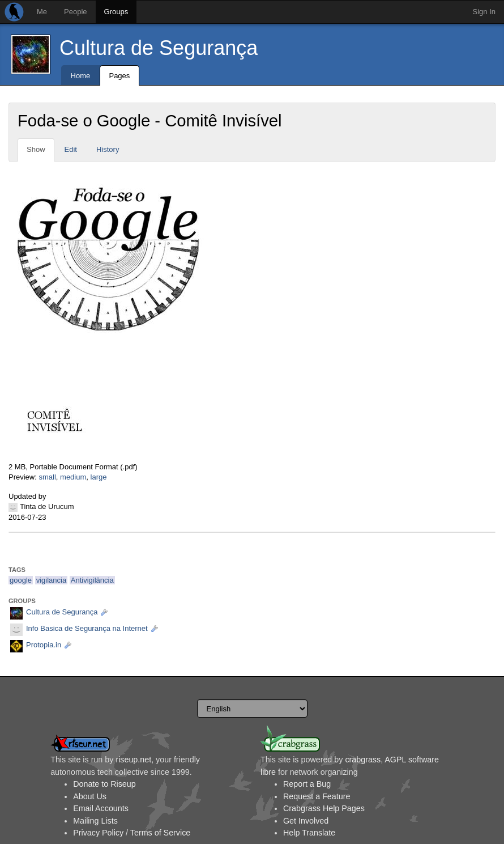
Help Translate (309, 833)
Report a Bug (307, 784)
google (21, 580)
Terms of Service (160, 833)
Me (42, 12)
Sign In (484, 12)
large (99, 477)
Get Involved (306, 821)
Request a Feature (317, 796)
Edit (71, 149)
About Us (90, 796)
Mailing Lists (95, 821)
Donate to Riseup (104, 784)
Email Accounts (101, 808)
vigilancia (51, 580)
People (75, 12)
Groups (116, 12)
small (47, 477)
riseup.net (133, 760)
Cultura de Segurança (159, 48)
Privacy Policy (98, 833)
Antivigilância (92, 580)
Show (36, 149)
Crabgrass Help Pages (324, 808)
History (108, 149)
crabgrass (363, 760)
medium (73, 477)
